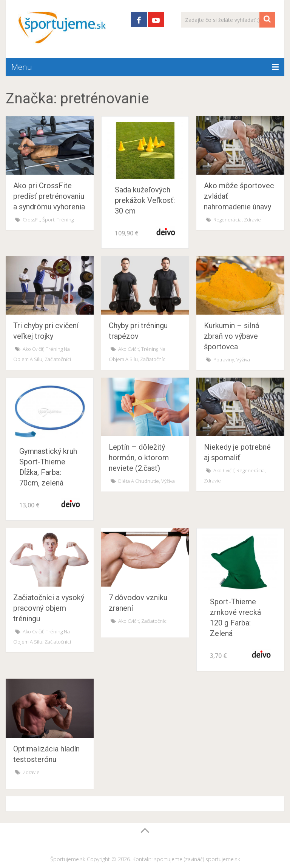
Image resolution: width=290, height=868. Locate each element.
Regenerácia (228, 220)
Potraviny (224, 359)
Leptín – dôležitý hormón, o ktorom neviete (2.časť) (139, 458)
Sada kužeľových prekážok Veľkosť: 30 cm (145, 200)
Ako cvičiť (33, 349)
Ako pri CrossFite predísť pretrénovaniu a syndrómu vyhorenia (49, 196)
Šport (48, 220)
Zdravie (252, 220)
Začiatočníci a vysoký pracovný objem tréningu (49, 608)
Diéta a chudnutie (139, 481)
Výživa (243, 359)
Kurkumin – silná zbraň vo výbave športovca (231, 336)
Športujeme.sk (68, 859)
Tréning (65, 220)
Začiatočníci (58, 359)
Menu (22, 67)
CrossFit (31, 220)
